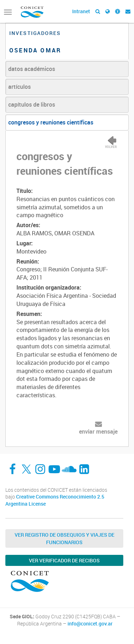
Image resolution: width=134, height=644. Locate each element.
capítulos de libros (32, 104)
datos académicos (32, 69)
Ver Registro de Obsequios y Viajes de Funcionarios (64, 538)
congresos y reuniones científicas (51, 122)
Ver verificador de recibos (64, 560)
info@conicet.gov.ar (90, 624)
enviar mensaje (98, 431)
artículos (19, 87)
